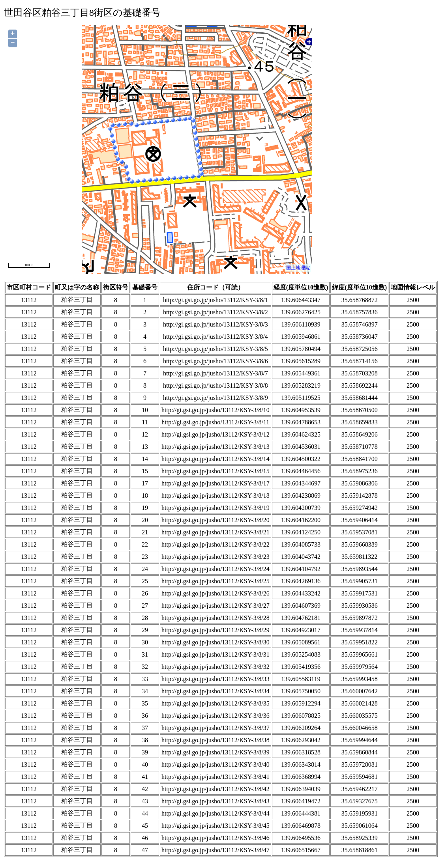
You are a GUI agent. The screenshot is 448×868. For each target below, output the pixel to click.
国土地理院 (298, 268)
